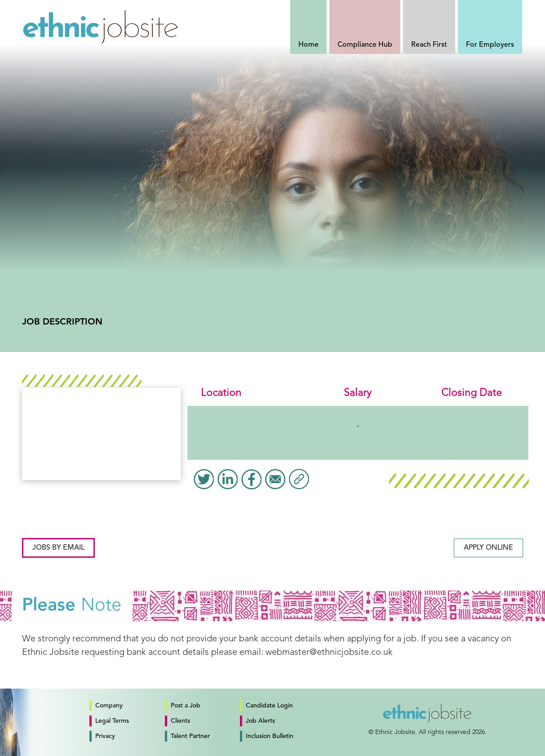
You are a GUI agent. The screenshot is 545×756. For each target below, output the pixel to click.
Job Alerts (260, 721)
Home (308, 45)
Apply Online (488, 548)
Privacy (105, 736)
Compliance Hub (365, 45)
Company (109, 706)
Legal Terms (112, 721)
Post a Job (186, 706)
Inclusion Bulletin (270, 736)
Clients (180, 721)
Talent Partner (190, 736)
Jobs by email (58, 548)
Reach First (429, 45)
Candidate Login (269, 706)
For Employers (490, 45)
